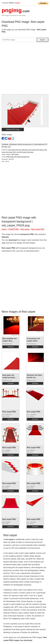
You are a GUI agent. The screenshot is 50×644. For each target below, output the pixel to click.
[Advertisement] (25, 69)
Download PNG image (13, 129)
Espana (17, 3)
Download (10, 347)
